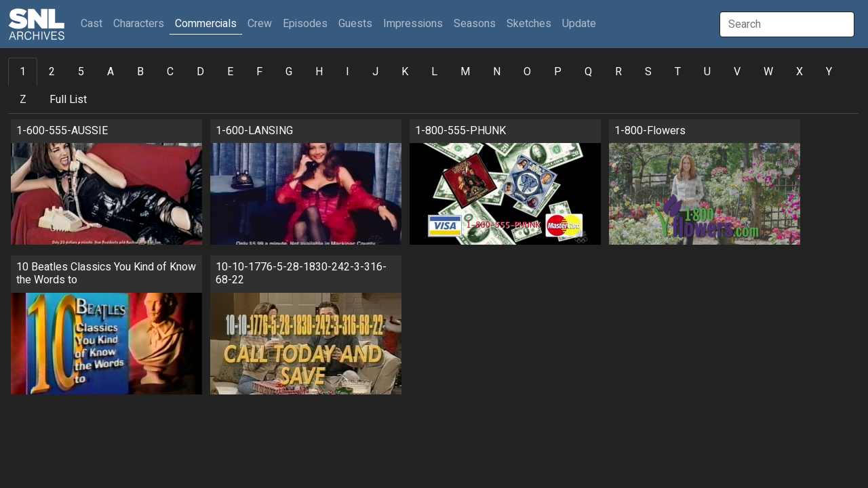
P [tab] (558, 72)
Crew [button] (260, 24)
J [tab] (375, 72)
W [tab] (768, 72)
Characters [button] (139, 24)
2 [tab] (52, 72)
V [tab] (737, 72)
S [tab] (648, 72)
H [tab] (319, 72)
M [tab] (465, 72)
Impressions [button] (413, 24)
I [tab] (348, 72)
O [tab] (527, 72)
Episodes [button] (305, 24)
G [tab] (289, 72)
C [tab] (170, 72)
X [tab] (800, 72)
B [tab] (140, 72)
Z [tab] (23, 100)
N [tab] (497, 72)
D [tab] (200, 72)
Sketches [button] (529, 24)
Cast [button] (94, 23)
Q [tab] (588, 72)
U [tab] (707, 72)
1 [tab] (23, 72)
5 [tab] (81, 72)
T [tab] (678, 72)
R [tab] (618, 72)
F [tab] (259, 72)
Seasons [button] (475, 24)
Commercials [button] (206, 24)
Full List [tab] (68, 100)
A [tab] (111, 72)
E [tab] (230, 72)
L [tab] (434, 72)
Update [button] (579, 24)
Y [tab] (829, 72)
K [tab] (405, 72)
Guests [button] (355, 24)
